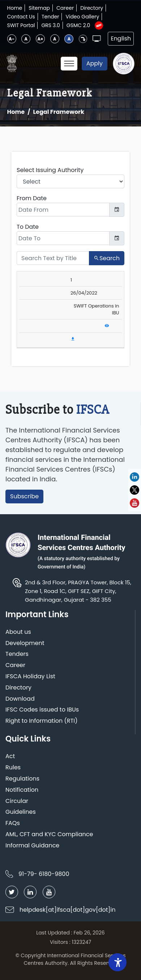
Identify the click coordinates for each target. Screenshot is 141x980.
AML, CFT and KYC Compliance (49, 835)
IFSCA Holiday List (30, 677)
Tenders (17, 654)
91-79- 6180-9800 (44, 874)
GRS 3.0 (50, 25)
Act (10, 757)
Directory (92, 8)
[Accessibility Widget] (117, 962)
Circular (17, 801)
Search (107, 258)
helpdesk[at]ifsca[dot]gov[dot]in (68, 910)
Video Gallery (82, 17)
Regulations (22, 779)
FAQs (13, 823)
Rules (13, 768)
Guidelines (21, 812)
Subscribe (24, 496)
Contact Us (21, 17)
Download (20, 699)
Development (25, 643)
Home (15, 8)
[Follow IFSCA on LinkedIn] (30, 892)
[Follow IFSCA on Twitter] (12, 892)
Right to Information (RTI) (41, 721)
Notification (22, 790)
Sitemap (39, 8)
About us (18, 632)
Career (65, 8)
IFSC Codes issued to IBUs (42, 710)
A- (12, 39)
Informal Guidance (32, 846)
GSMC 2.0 (78, 25)
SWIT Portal (21, 25)
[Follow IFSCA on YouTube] (49, 892)
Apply (95, 63)
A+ (40, 39)
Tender (50, 17)
